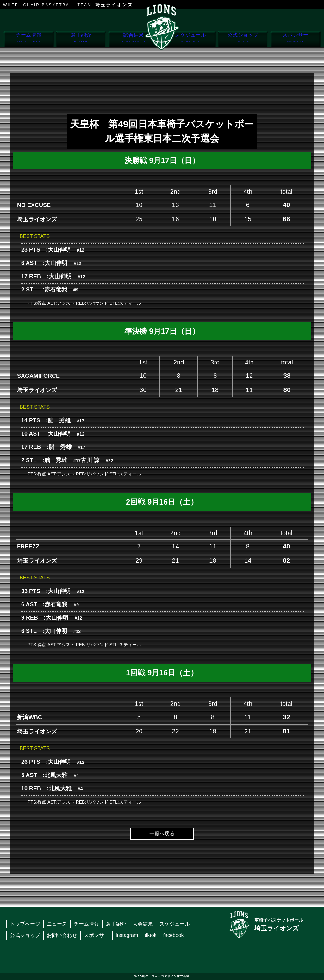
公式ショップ (243, 40)
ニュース (57, 924)
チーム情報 (29, 40)
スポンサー (295, 40)
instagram (127, 935)
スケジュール (191, 40)
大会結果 (143, 924)
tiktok (150, 935)
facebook (174, 935)
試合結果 (133, 40)
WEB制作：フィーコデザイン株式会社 (162, 976)
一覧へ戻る (162, 833)
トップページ (25, 924)
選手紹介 (81, 40)
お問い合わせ (62, 935)
